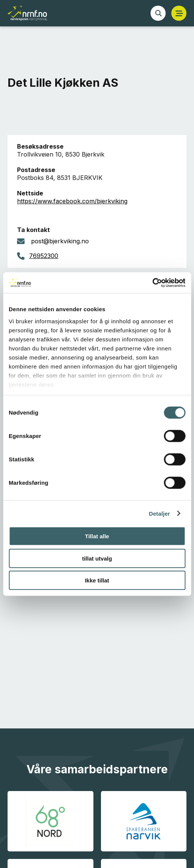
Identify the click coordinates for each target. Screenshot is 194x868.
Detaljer (160, 513)
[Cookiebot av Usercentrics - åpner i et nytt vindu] (152, 283)
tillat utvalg (97, 558)
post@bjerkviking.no (60, 241)
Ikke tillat (97, 580)
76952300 (44, 256)
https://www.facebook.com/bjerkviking (72, 201)
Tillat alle (97, 536)
